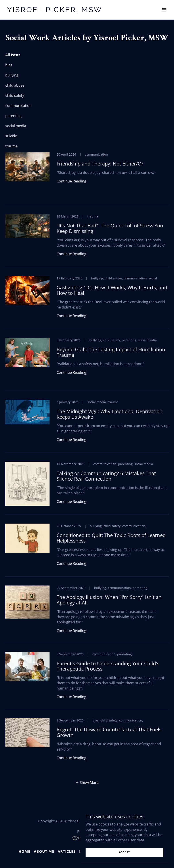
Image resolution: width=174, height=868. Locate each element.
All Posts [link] (13, 55)
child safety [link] (15, 95)
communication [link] (18, 106)
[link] (55, 11)
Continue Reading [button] (71, 181)
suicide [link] (11, 136)
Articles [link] (67, 851)
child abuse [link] (15, 85)
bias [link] (9, 65)
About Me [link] (44, 851)
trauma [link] (11, 146)
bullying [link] (12, 75)
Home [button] (24, 851)
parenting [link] (13, 116)
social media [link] (16, 126)
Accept (125, 852)
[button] (164, 10)
